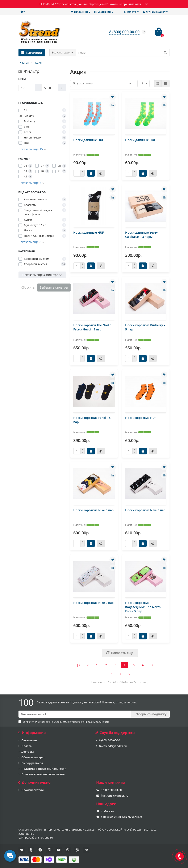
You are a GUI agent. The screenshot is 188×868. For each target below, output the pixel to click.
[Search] (123, 53)
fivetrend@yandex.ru (113, 746)
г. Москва (107, 811)
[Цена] (27, 88)
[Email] (75, 714)
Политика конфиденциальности (44, 769)
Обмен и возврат (33, 757)
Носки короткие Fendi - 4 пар (92, 420)
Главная (24, 63)
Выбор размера (32, 763)
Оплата (27, 746)
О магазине (29, 740)
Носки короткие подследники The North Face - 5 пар (143, 607)
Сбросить (28, 287)
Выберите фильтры (54, 287)
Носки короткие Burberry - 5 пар (145, 327)
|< (78, 665)
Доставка (28, 752)
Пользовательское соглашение (43, 774)
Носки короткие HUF (141, 418)
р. (130, 12)
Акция (38, 63)
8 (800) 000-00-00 (110, 740)
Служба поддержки (116, 733)
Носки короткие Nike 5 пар (93, 510)
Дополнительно (35, 782)
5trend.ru (47, 837)
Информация (32, 733)
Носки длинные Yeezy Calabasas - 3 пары (141, 235)
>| (130, 674)
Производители (33, 790)
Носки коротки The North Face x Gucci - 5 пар (92, 327)
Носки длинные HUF (88, 140)
